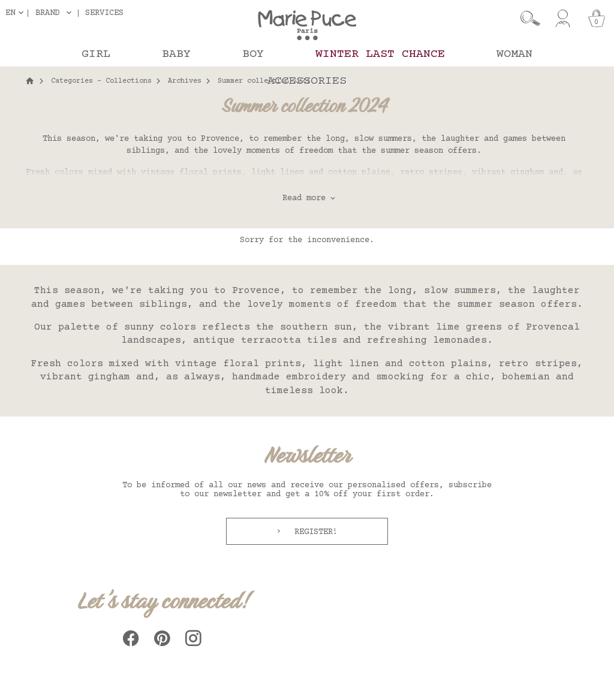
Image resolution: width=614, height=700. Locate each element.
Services (104, 13)
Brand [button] (47, 13)
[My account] (563, 19)
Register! (314, 532)
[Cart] (597, 19)
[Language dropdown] (17, 13)
